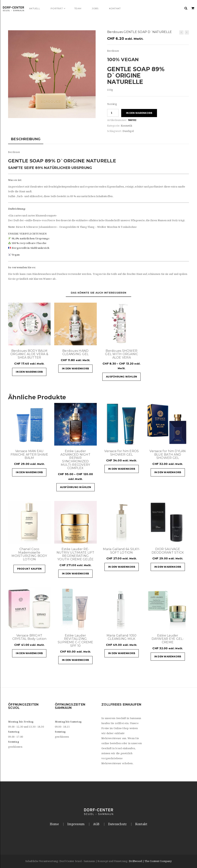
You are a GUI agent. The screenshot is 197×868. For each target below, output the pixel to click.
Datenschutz (117, 824)
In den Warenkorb (139, 113)
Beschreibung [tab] (26, 139)
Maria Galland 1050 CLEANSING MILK (122, 637)
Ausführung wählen (121, 377)
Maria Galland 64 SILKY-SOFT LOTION (121, 551)
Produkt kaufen (29, 569)
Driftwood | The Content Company (150, 861)
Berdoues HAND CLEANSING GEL (75, 353)
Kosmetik (126, 126)
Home (54, 824)
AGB (96, 824)
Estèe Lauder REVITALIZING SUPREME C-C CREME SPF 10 (75, 641)
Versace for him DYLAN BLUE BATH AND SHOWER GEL (168, 454)
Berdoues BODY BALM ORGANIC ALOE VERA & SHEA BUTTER (29, 354)
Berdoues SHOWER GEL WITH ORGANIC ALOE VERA (121, 354)
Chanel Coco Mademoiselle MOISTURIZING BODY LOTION (29, 554)
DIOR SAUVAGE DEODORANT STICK (168, 551)
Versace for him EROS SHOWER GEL (121, 453)
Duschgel (128, 131)
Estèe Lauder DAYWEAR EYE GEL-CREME (168, 639)
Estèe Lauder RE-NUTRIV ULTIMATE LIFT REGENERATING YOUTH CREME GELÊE (76, 554)
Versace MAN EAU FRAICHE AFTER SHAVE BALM (29, 454)
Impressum (76, 824)
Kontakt (141, 824)
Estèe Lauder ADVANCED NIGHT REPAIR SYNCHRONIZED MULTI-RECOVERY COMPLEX (75, 460)
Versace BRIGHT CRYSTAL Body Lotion (29, 637)
